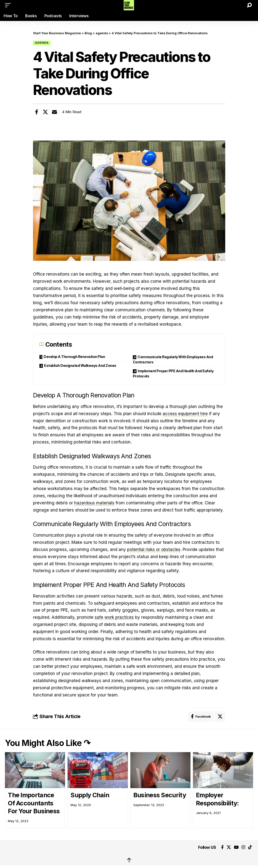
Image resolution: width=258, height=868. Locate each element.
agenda (42, 43)
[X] (229, 847)
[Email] (54, 112)
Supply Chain (90, 795)
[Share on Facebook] (36, 112)
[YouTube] (236, 847)
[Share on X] (45, 112)
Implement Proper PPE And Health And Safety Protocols (173, 373)
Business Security (160, 795)
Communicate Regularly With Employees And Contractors (173, 359)
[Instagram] (243, 847)
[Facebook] (222, 847)
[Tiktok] (250, 847)
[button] (9, 5)
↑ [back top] (129, 860)
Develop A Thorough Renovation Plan (74, 357)
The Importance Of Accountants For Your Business (34, 803)
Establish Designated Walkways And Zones (80, 365)
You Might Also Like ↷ (48, 743)
